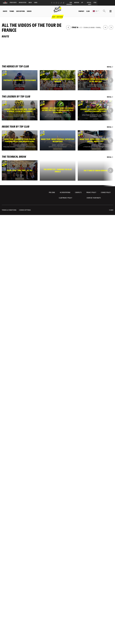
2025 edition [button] (20, 11)
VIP (82, 3)
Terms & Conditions (9, 210)
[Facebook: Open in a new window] (52, 3)
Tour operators (69, 3)
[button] (96, 11)
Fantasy (81, 11)
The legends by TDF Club (57, 96)
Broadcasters (23, 3)
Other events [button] (13, 3)
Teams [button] (12, 11)
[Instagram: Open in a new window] (56, 3)
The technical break (57, 157)
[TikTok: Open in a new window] (61, 3)
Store (95, 3)
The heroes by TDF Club (57, 66)
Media (30, 3)
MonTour (77, 3)
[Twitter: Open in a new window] (54, 3)
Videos (29, 11)
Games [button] (36, 3)
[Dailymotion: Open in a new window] (64, 3)
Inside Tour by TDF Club (57, 126)
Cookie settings (25, 210)
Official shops (89, 3)
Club (88, 11)
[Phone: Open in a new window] (59, 3)
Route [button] (5, 11)
